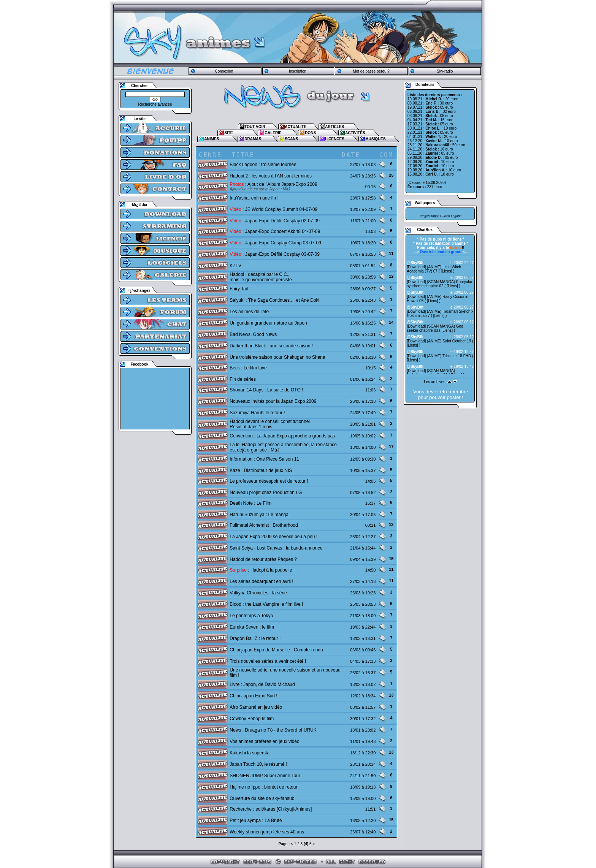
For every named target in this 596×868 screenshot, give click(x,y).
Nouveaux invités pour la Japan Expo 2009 (273, 401)
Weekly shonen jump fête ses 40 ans (267, 832)
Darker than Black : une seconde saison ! (271, 346)
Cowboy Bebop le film (252, 719)
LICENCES (335, 139)
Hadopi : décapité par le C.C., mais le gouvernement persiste (261, 277)
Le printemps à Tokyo (251, 616)
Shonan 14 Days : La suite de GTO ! (266, 390)
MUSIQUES (375, 139)
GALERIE (273, 133)
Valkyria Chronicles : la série (258, 593)
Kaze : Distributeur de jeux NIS (261, 470)
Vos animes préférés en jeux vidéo (264, 741)
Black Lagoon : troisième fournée (263, 165)
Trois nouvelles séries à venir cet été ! (268, 661)
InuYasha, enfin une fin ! (254, 198)
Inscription (298, 71)
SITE (228, 133)
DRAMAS (253, 139)
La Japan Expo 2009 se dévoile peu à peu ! (273, 537)
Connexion (224, 71)
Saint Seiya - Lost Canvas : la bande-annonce (276, 548)
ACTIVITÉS (355, 133)
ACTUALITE (296, 127)
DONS (310, 133)
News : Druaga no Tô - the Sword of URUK (273, 730)
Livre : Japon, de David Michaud (262, 684)
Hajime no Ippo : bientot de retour (263, 787)
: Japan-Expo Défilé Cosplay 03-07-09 (275, 254)
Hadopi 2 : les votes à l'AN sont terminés (271, 176)
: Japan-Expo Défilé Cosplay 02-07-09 (275, 221)
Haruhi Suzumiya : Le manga (259, 515)
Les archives (434, 382)
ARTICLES (334, 127)
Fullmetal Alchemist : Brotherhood (264, 525)
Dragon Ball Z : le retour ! (255, 638)
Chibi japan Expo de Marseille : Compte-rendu (276, 650)
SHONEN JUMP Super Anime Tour (265, 776)
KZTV (235, 266)
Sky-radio (445, 71)
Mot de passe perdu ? (371, 71)
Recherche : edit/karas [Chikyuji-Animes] (271, 809)
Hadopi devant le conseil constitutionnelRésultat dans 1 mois (270, 424)
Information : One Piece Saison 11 (264, 459)
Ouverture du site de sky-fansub (262, 798)
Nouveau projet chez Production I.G (266, 493)
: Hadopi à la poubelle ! (262, 570)
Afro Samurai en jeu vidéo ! (257, 707)
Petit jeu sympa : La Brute (256, 820)
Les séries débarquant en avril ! (261, 581)
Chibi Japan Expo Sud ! (253, 696)
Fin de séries (243, 379)
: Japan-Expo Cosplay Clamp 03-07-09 (275, 243)
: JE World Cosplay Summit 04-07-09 (273, 209)
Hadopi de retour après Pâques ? (263, 559)
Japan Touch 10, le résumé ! (258, 764)
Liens (447, 271)
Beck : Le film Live (248, 368)
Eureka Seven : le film (252, 627)
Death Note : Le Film (250, 503)
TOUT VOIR (255, 127)
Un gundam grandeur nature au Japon (268, 323)
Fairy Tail (239, 289)
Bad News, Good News (253, 334)
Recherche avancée (155, 104)
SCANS (291, 139)
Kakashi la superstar (250, 753)
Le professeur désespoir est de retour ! (269, 481)
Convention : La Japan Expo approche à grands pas (282, 436)
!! (457, 248)
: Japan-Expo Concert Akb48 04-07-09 (275, 231)
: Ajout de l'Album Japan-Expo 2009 (273, 184)
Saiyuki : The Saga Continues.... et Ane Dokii (275, 300)
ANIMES (212, 139)
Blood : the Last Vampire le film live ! (266, 604)
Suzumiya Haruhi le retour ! (257, 413)
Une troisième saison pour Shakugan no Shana (277, 357)
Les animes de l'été (249, 312)
